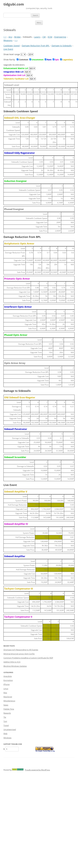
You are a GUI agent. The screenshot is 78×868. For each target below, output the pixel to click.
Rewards (7, 713)
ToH (5, 721)
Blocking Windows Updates (15, 666)
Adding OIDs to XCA (12, 662)
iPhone (6, 684)
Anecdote (8, 676)
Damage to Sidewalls (62, 46)
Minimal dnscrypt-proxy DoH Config (19, 654)
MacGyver (8, 697)
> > (16, 40)
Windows (7, 738)
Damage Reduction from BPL (36, 46)
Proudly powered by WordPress (37, 770)
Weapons (8, 40)
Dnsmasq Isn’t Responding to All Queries (21, 650)
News (6, 705)
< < (5, 37)
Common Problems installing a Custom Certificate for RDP (28, 658)
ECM (50, 37)
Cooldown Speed (12, 46)
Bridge (17, 37)
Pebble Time (9, 709)
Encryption (8, 680)
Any (10, 37)
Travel (6, 725)
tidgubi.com (14, 4)
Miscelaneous (9, 701)
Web (5, 734)
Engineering (60, 37)
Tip (5, 717)
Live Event (8, 49)
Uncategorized (10, 729)
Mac (5, 693)
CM (44, 37)
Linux (6, 689)
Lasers (37, 37)
